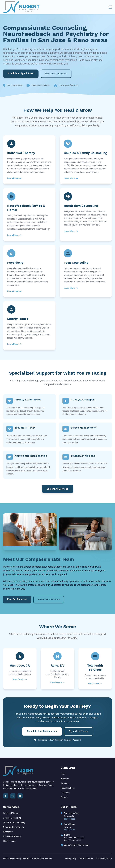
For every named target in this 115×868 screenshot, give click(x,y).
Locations (65, 793)
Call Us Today (79, 731)
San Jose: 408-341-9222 (74, 838)
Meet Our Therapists (56, 74)
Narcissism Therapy (12, 836)
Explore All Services (58, 489)
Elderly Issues (10, 841)
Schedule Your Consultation (42, 731)
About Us (65, 779)
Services (65, 783)
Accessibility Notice (104, 858)
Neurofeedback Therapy (14, 827)
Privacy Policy (71, 858)
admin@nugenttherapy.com (76, 845)
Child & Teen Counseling (14, 822)
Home (63, 774)
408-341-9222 (70, 819)
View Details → (20, 679)
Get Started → (95, 683)
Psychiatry (8, 832)
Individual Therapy (11, 813)
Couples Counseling (12, 818)
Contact (64, 797)
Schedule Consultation (49, 600)
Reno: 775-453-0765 (73, 840)
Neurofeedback (68, 788)
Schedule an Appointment (21, 73)
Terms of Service (86, 858)
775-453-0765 (70, 830)
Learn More (14, 178)
